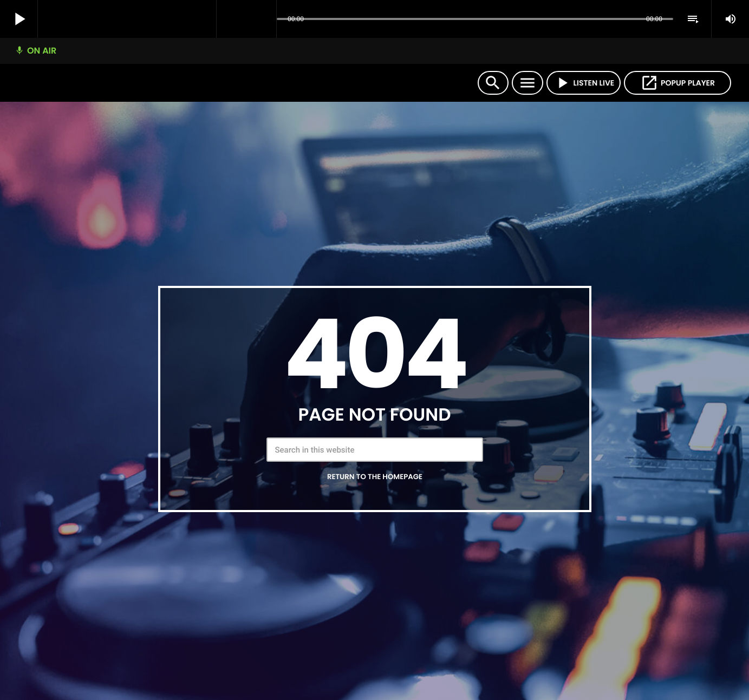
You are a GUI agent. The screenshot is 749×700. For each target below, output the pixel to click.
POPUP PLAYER (678, 83)
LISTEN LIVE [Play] (584, 83)
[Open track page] (265, 19)
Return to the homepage (375, 477)
